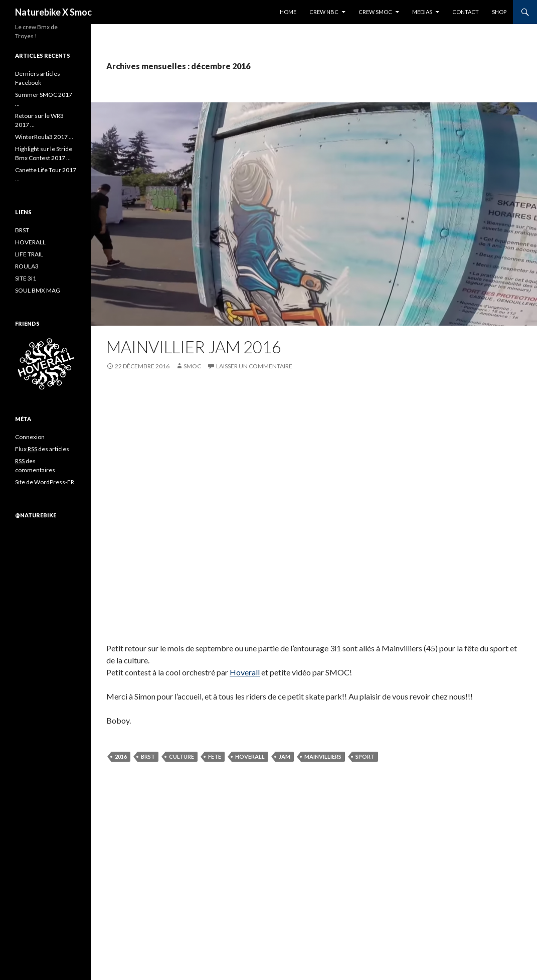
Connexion (30, 437)
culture (182, 756)
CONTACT (466, 12)
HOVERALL (30, 242)
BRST (148, 756)
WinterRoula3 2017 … (44, 137)
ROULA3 (27, 266)
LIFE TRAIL (29, 254)
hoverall (250, 756)
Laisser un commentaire (254, 366)
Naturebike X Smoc (53, 12)
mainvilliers (323, 756)
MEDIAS (422, 12)
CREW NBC (324, 12)
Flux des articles (42, 449)
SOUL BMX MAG (38, 290)
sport (365, 756)
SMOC (192, 366)
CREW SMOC (375, 12)
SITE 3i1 (26, 278)
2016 (121, 756)
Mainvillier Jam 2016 (194, 347)
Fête (215, 756)
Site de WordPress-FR (45, 482)
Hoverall (245, 672)
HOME (288, 12)
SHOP (499, 12)
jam (285, 756)
